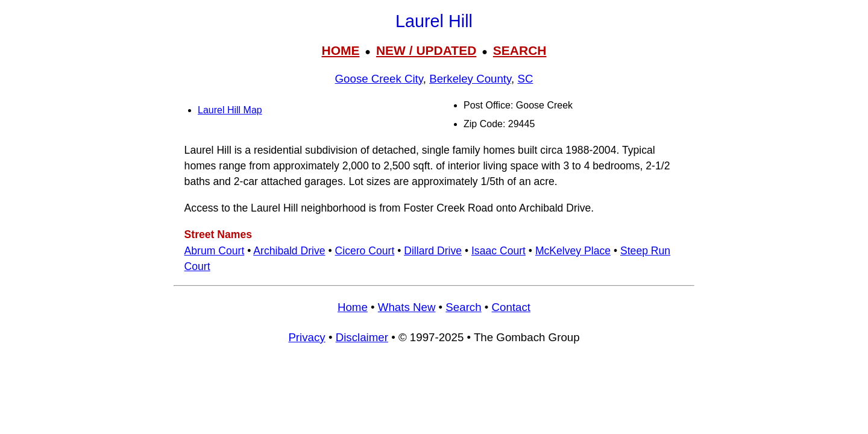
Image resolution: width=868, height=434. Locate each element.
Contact (511, 307)
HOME (340, 50)
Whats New (407, 307)
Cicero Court (365, 251)
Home (353, 307)
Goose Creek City (379, 79)
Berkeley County (470, 79)
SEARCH (520, 50)
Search (463, 307)
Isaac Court (498, 251)
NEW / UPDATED (426, 50)
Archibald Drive (289, 251)
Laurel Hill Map (230, 110)
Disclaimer (362, 337)
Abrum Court (215, 251)
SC (525, 79)
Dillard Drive (433, 251)
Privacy (307, 337)
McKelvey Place (573, 251)
